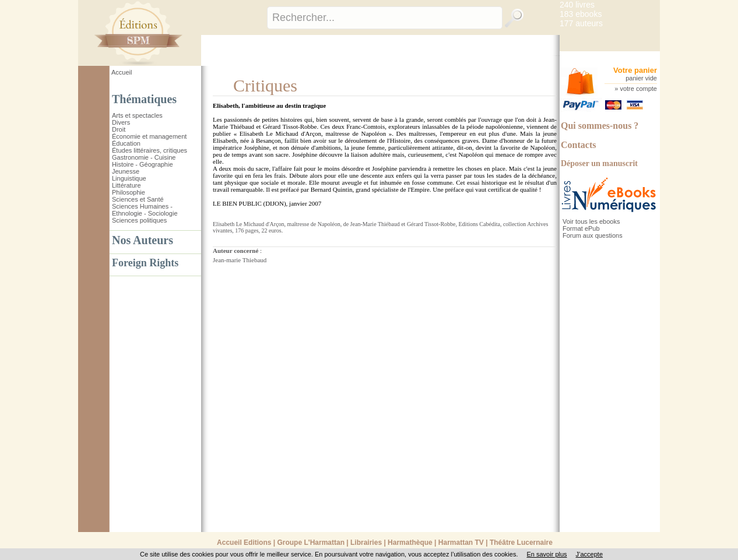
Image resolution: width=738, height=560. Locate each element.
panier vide (641, 78)
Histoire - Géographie (143, 164)
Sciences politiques (139, 220)
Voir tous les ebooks (591, 221)
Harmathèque (410, 543)
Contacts (578, 145)
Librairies (366, 543)
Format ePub (581, 228)
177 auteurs (581, 23)
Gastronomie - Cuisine (144, 157)
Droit (119, 129)
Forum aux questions (593, 235)
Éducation (126, 143)
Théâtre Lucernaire (521, 543)
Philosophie (129, 192)
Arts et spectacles (137, 115)
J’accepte (589, 554)
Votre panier (635, 70)
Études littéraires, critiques (150, 150)
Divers (121, 122)
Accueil (122, 72)
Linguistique (129, 178)
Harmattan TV (461, 543)
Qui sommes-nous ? (600, 126)
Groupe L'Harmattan (311, 543)
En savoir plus (547, 554)
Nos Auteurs (143, 240)
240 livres (577, 5)
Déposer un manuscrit (599, 163)
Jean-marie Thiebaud (240, 260)
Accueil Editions (244, 543)
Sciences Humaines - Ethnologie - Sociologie (145, 210)
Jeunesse (126, 171)
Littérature (126, 185)
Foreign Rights (145, 263)
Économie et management (149, 136)
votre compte (638, 89)
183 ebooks (581, 14)
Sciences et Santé (138, 199)
